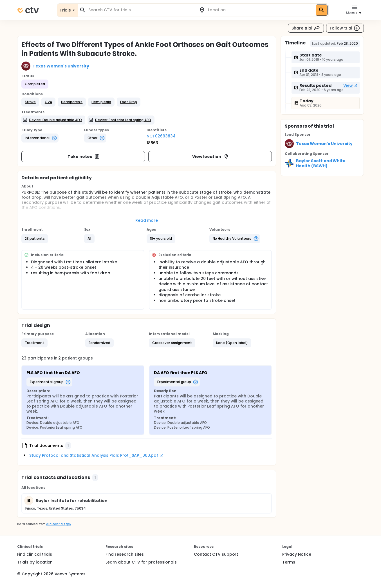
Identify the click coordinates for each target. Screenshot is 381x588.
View (350, 85)
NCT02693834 (161, 136)
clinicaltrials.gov (59, 524)
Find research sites (125, 554)
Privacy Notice (297, 554)
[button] (30, 102)
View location (211, 157)
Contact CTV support (216, 554)
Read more (147, 220)
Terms (289, 562)
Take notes (84, 157)
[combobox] (140, 10)
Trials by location (35, 562)
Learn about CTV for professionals (141, 562)
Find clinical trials (35, 554)
